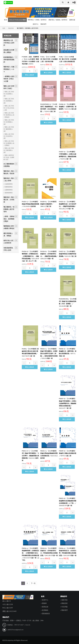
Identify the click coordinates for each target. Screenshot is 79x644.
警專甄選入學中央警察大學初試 (9, 227)
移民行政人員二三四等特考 (9, 242)
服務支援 (72, 20)
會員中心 (36, 24)
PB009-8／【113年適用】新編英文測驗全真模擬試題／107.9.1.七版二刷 (68, 453)
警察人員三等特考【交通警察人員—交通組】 (9, 143)
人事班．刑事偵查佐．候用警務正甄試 (9, 219)
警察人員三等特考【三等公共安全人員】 (9, 108)
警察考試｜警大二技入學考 (9, 179)
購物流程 (64, 603)
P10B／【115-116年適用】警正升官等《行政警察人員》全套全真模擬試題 (68, 59)
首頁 (5, 20)
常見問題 (64, 607)
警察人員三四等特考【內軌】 (9, 87)
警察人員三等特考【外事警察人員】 (9, 122)
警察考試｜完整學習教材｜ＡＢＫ (9, 69)
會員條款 (45, 610)
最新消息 (64, 600)
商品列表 (11, 28)
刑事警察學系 (9, 187)
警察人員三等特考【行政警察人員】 (9, 94)
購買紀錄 (45, 607)
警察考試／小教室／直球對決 (37, 20)
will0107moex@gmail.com (15, 630)
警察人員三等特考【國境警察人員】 (9, 129)
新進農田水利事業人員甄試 (9, 51)
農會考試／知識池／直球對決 (58, 20)
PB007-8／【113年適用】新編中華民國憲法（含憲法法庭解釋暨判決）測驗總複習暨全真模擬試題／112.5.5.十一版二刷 (68, 403)
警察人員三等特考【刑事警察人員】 (9, 101)
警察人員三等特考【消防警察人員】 (9, 150)
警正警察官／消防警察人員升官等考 (28, 28)
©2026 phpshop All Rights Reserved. (15, 640)
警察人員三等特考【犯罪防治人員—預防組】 (9, 115)
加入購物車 (30, 75)
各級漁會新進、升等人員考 (9, 249)
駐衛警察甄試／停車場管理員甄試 (9, 59)
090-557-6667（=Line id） (23, 625)
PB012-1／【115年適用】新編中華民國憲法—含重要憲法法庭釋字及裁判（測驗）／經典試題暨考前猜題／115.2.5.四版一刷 (49, 353)
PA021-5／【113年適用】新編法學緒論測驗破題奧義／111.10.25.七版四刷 (30, 204)
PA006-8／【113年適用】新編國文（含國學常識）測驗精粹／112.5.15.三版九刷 (68, 106)
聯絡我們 (43, 24)
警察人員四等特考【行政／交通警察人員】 (9, 157)
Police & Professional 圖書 (17, 20)
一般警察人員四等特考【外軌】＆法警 (9, 79)
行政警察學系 (9, 184)
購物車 (44, 603)
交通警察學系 (9, 190)
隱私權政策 (46, 613)
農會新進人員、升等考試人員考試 (9, 43)
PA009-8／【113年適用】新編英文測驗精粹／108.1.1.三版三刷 (49, 204)
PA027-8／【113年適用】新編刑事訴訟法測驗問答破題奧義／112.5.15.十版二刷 (68, 254)
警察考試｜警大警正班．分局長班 (9, 200)
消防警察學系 (9, 193)
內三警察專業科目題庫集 (9, 165)
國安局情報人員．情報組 (8, 234)
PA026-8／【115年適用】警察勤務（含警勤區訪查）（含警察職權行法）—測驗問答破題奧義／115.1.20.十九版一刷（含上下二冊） (30, 256)
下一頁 (33, 583)
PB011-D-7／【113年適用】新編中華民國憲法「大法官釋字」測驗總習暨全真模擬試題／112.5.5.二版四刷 (30, 456)
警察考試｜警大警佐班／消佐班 (9, 172)
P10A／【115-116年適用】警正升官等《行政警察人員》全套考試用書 (49, 59)
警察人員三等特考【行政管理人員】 (9, 136)
